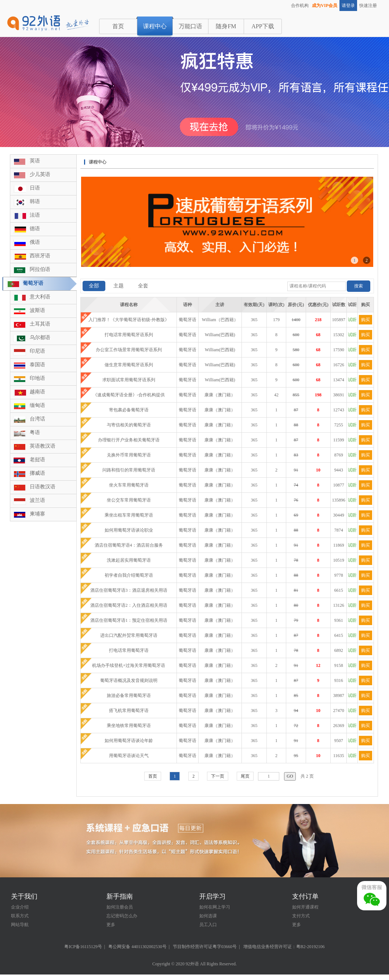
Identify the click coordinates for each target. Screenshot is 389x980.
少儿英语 (40, 174)
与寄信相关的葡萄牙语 (129, 425)
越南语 (37, 392)
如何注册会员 (120, 907)
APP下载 (263, 26)
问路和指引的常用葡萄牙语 (129, 470)
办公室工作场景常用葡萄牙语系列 (129, 350)
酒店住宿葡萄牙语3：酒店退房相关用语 (129, 590)
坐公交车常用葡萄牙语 (129, 500)
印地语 (37, 378)
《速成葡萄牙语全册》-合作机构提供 (129, 395)
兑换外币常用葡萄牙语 (129, 455)
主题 (119, 286)
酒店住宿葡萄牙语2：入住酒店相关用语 (129, 605)
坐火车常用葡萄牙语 (129, 485)
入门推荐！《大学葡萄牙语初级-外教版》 (129, 320)
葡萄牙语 (33, 283)
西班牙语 (40, 256)
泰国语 (37, 365)
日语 (35, 188)
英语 (35, 161)
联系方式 (20, 916)
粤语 (35, 432)
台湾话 (37, 419)
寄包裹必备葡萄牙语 (129, 410)
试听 (352, 320)
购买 (366, 320)
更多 (111, 925)
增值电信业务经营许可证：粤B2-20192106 (284, 947)
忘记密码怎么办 (122, 916)
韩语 (35, 201)
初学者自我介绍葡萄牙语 (129, 575)
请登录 (348, 5)
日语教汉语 (43, 487)
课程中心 (155, 26)
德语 (35, 229)
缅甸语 (37, 405)
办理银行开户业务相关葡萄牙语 (129, 440)
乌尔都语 (40, 337)
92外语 (192, 964)
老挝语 (37, 460)
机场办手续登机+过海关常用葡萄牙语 (129, 665)
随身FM (226, 26)
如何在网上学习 (215, 907)
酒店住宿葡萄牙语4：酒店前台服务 (129, 545)
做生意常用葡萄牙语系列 (129, 365)
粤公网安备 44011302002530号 (137, 947)
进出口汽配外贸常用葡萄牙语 (129, 635)
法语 (35, 215)
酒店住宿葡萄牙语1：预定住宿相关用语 (129, 620)
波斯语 (37, 310)
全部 (94, 286)
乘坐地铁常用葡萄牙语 (129, 726)
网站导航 (20, 925)
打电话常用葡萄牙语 (129, 650)
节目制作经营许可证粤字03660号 (205, 947)
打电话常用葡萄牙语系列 (129, 335)
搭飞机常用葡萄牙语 (129, 711)
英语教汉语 (43, 446)
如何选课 (208, 916)
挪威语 (37, 473)
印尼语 (37, 351)
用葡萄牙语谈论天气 (129, 756)
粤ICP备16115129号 (83, 947)
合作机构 (300, 5)
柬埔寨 (37, 514)
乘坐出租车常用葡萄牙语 (129, 515)
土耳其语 (40, 324)
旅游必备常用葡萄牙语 (129, 695)
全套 (143, 286)
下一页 (218, 776)
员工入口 (208, 925)
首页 (118, 26)
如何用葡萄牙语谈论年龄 (129, 741)
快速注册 (368, 5)
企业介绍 (20, 907)
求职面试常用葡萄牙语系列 (129, 380)
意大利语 (40, 297)
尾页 (245, 776)
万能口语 (190, 26)
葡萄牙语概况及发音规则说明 (129, 680)
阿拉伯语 (40, 269)
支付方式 (301, 916)
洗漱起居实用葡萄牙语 (129, 560)
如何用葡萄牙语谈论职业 (129, 530)
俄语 (35, 242)
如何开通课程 (305, 907)
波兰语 (37, 500)
